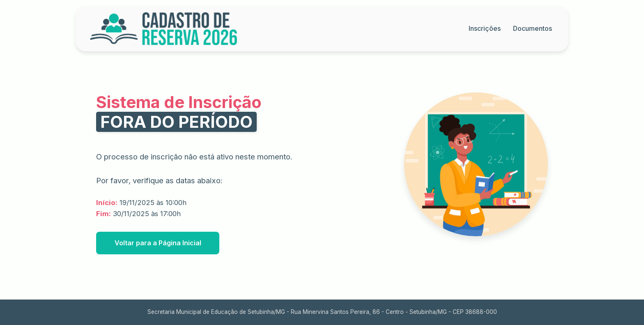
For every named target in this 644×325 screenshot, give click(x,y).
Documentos (532, 28)
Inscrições (485, 28)
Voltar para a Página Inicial (158, 243)
